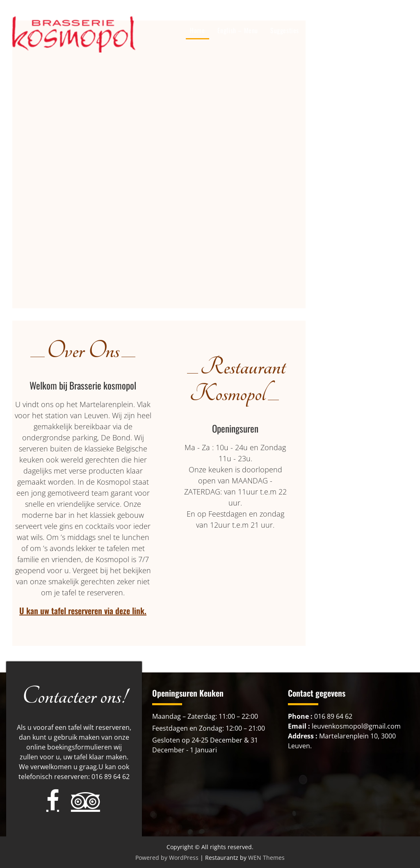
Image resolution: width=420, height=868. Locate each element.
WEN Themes (266, 858)
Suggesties (285, 30)
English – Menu (238, 30)
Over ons (349, 30)
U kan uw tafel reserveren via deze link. (83, 611)
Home (197, 30)
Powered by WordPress (167, 858)
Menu (318, 30)
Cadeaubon (387, 30)
